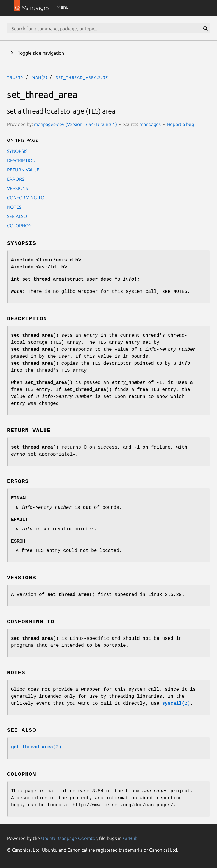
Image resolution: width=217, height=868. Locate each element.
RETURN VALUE (23, 170)
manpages (150, 124)
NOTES (14, 207)
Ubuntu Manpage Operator (69, 838)
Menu (62, 7)
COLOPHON (19, 226)
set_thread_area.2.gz (82, 77)
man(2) (39, 77)
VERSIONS (17, 188)
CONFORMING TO (26, 198)
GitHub (130, 838)
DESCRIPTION (21, 160)
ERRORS (16, 179)
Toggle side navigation (40, 53)
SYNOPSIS (17, 151)
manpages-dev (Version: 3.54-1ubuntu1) (75, 124)
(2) (176, 704)
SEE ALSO (17, 216)
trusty (15, 77)
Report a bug (181, 124)
